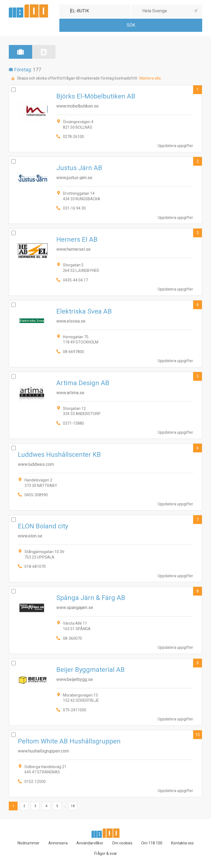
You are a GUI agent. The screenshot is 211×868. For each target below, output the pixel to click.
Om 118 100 (152, 843)
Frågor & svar (106, 853)
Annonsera (58, 843)
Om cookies (122, 843)
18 (73, 806)
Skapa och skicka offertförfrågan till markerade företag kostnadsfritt (77, 78)
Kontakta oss (182, 843)
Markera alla (150, 78)
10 (198, 735)
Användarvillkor (90, 843)
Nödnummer (29, 843)
